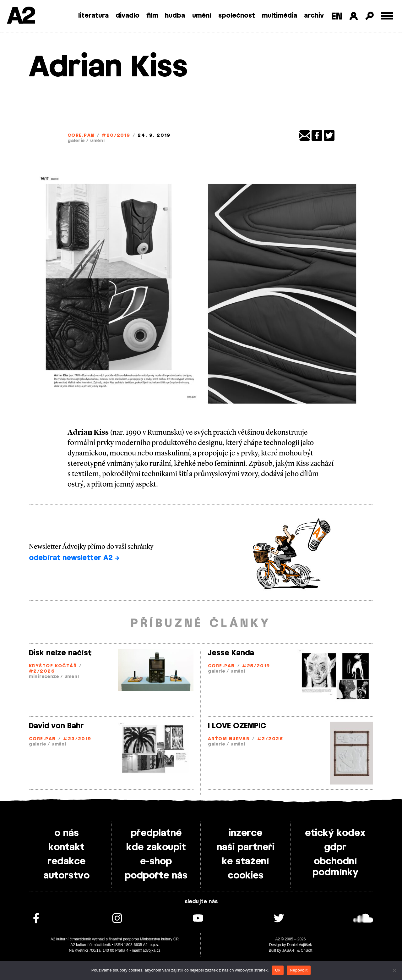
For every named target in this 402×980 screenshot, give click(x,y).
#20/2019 (116, 136)
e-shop (156, 862)
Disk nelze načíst (60, 653)
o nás (67, 833)
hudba (175, 16)
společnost (237, 16)
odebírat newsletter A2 (74, 558)
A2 (21, 17)
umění (202, 16)
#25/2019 (256, 666)
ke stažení (245, 862)
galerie (76, 141)
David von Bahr (56, 726)
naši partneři (246, 847)
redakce (66, 862)
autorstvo (66, 876)
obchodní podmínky (335, 867)
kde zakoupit (156, 847)
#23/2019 (77, 739)
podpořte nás (156, 876)
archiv (314, 16)
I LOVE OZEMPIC (237, 726)
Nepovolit (299, 970)
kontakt (66, 847)
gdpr (335, 847)
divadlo (128, 16)
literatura (93, 16)
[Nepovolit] (394, 970)
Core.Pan (81, 136)
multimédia (280, 16)
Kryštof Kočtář (53, 666)
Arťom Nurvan (229, 739)
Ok (278, 970)
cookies (246, 876)
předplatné (156, 833)
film (152, 16)
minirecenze (44, 677)
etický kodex (335, 833)
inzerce (245, 833)
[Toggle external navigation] (387, 16)
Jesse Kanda (231, 653)
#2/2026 (42, 672)
